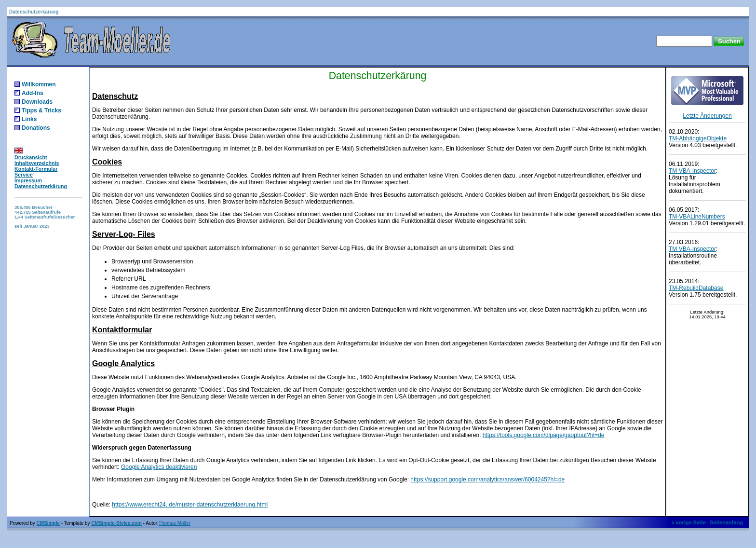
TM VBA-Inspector (692, 171)
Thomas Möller (175, 523)
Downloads (37, 102)
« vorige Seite (688, 522)
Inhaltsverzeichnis (37, 163)
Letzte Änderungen (707, 116)
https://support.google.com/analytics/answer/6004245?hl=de (487, 479)
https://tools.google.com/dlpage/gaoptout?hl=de (544, 435)
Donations (36, 128)
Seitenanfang (726, 522)
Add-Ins (33, 93)
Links (29, 119)
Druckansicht (31, 157)
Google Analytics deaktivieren (159, 467)
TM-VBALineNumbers (697, 217)
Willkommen (39, 84)
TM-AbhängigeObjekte (698, 138)
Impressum (28, 180)
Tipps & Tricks (41, 110)
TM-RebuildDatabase (696, 288)
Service (24, 175)
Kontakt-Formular (36, 169)
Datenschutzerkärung (41, 186)
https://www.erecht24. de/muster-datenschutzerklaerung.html (190, 505)
